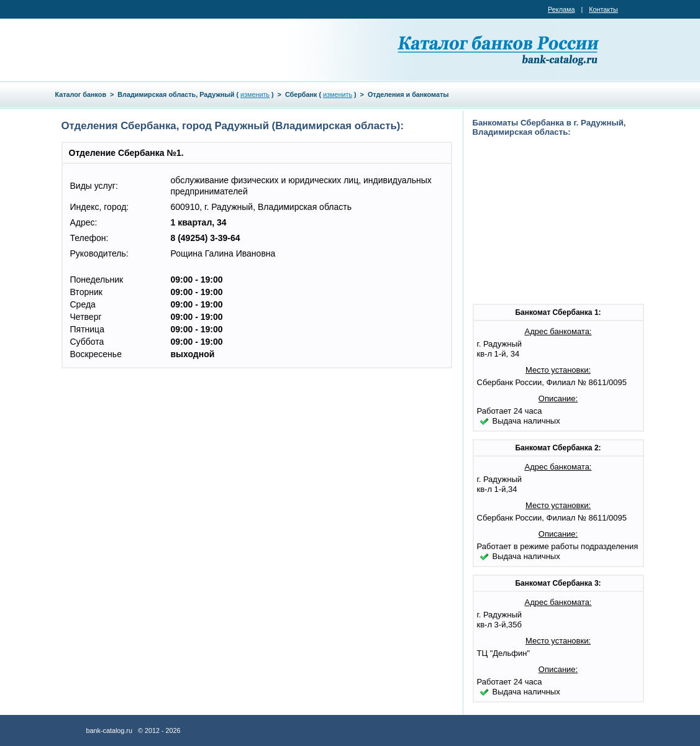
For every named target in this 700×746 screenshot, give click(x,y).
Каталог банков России (499, 50)
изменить (255, 94)
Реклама (561, 9)
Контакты (603, 9)
